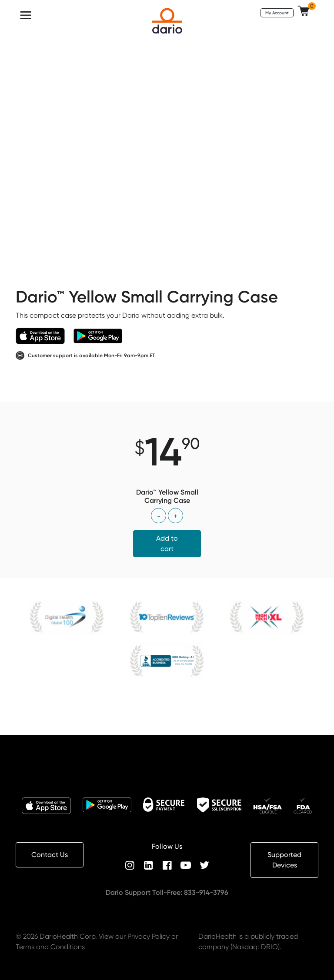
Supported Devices (284, 860)
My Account (277, 13)
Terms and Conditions (50, 947)
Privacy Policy (149, 936)
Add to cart (167, 543)
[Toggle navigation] (26, 15)
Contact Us (50, 855)
